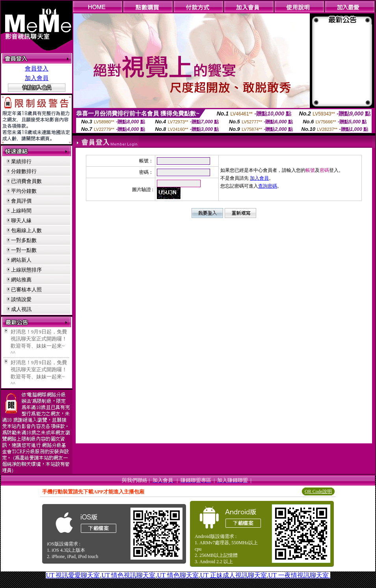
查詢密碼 (268, 186)
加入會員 (37, 78)
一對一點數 (24, 250)
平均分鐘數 (24, 191)
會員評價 (21, 201)
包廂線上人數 (26, 230)
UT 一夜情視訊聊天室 (299, 575)
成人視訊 (21, 309)
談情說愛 (21, 299)
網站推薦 (21, 280)
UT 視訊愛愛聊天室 (73, 575)
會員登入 (37, 69)
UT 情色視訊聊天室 (128, 575)
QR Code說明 (318, 491)
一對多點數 (24, 240)
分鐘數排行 (24, 171)
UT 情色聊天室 (178, 575)
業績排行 (21, 161)
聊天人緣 (21, 220)
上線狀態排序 (26, 270)
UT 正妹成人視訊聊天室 (234, 575)
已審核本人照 (26, 289)
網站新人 (21, 260)
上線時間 (21, 211)
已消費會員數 (26, 181)
